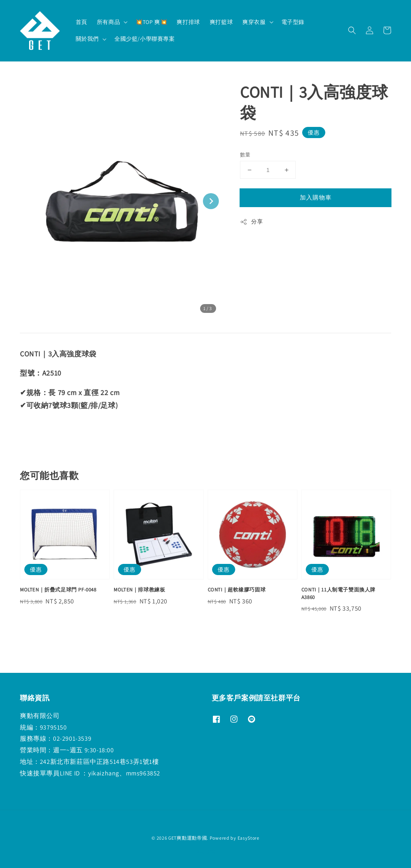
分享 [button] (251, 222)
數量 (245, 155)
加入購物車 (316, 197)
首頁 (82, 22)
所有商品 (108, 22)
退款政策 (205, 852)
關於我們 (87, 39)
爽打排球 (188, 22)
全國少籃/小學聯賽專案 (145, 39)
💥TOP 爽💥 (151, 22)
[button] (352, 30)
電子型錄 (293, 22)
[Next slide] (211, 201)
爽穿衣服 (254, 22)
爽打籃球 (221, 22)
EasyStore (249, 838)
